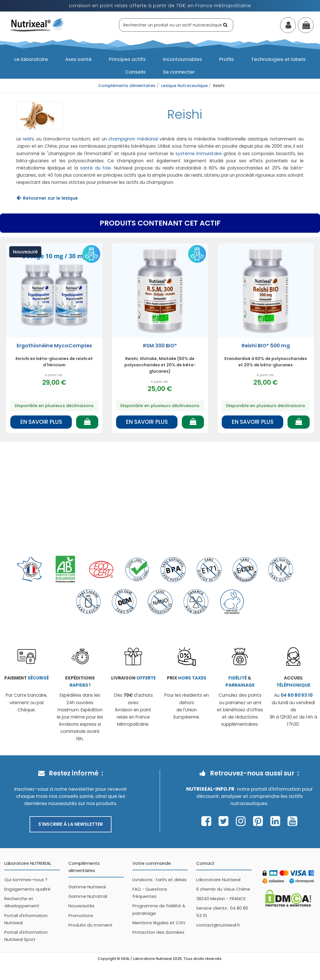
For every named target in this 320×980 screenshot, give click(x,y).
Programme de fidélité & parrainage (159, 909)
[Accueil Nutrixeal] (38, 25)
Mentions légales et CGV (159, 923)
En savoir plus (41, 422)
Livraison (133, 678)
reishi (28, 139)
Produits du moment (90, 925)
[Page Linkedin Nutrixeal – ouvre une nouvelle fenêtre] (277, 821)
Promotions (81, 915)
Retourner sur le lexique (50, 198)
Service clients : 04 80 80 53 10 (222, 912)
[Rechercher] (226, 25)
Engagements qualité (27, 889)
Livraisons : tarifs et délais (160, 880)
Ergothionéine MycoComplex (54, 346)
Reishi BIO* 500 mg (266, 346)
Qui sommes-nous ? (26, 880)
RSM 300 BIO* (160, 346)
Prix (187, 678)
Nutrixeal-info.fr (210, 789)
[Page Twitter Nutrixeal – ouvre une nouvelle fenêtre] (225, 821)
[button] (31, 59)
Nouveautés (81, 906)
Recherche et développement (22, 902)
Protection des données (158, 932)
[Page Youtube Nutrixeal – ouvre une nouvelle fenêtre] (292, 821)
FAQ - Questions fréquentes (150, 893)
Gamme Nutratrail (88, 896)
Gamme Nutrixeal (87, 887)
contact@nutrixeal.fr (218, 925)
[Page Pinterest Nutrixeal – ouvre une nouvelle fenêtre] (260, 821)
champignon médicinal (133, 139)
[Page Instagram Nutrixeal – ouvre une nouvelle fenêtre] (242, 821)
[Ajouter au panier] (87, 422)
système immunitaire (199, 154)
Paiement (27, 678)
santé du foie (96, 168)
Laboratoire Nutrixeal (218, 880)
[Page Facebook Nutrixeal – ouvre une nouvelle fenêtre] (208, 821)
